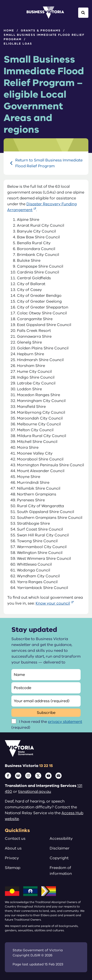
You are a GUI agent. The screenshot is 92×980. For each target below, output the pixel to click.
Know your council (53, 603)
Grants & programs (41, 30)
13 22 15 (46, 766)
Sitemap (13, 868)
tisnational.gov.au (35, 792)
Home (9, 30)
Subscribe (46, 713)
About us (13, 848)
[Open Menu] (9, 13)
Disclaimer (60, 848)
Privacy (12, 858)
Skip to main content (0, 0)
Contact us (15, 839)
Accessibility (61, 839)
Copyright (59, 858)
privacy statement (65, 722)
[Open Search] (83, 13)
